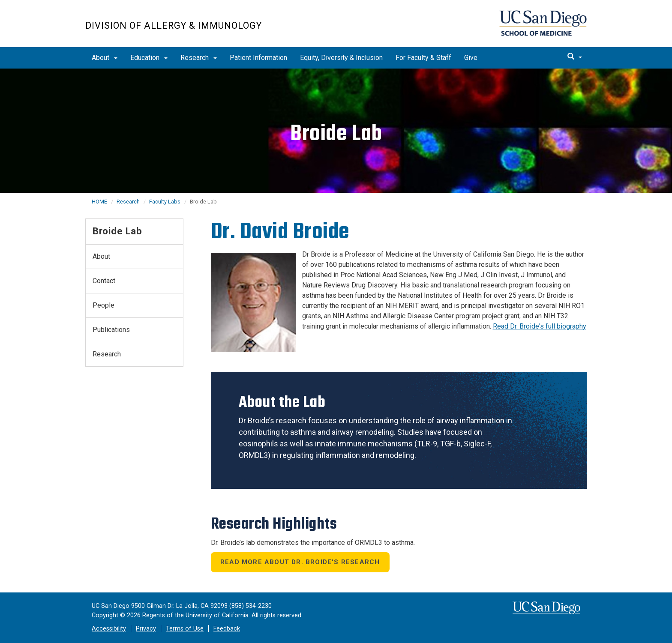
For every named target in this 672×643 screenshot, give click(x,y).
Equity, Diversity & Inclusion (341, 58)
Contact (104, 281)
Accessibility (109, 629)
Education (149, 58)
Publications (111, 330)
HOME (99, 202)
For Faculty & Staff (423, 58)
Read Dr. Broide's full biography (540, 326)
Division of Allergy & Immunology (174, 25)
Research (199, 58)
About (105, 58)
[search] (575, 57)
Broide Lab (117, 231)
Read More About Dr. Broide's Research (300, 562)
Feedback (227, 629)
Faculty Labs (165, 202)
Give (471, 58)
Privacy (146, 629)
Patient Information (258, 58)
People (103, 305)
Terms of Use (185, 629)
